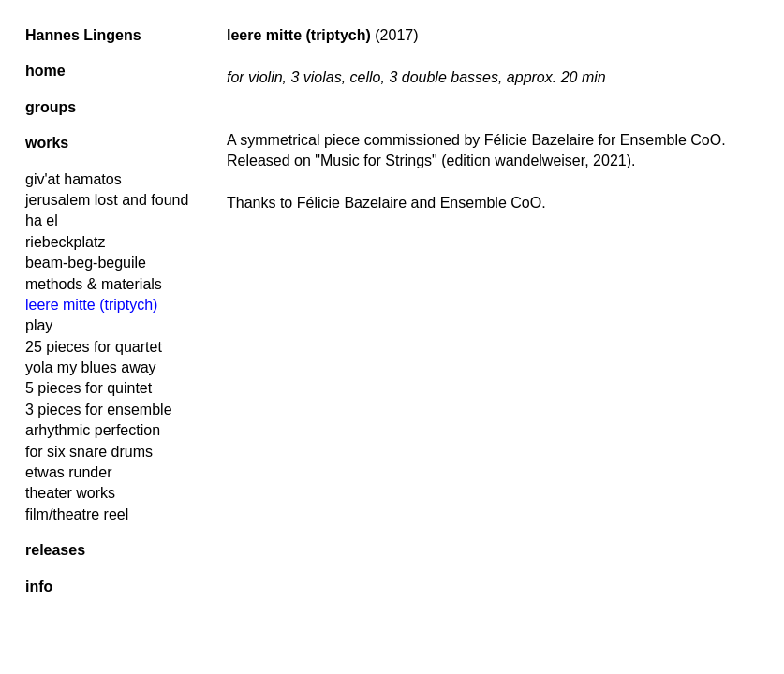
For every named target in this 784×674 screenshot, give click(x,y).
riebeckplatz (65, 242)
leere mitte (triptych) (91, 305)
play (39, 325)
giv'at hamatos (74, 179)
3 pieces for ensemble (99, 410)
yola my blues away (91, 367)
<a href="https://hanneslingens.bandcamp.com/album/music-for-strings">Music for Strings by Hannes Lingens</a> (501, 291)
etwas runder (69, 472)
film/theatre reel (77, 514)
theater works (70, 493)
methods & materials (94, 284)
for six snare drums (89, 452)
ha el (42, 220)
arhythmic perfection (93, 430)
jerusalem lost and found (107, 200)
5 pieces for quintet (89, 388)
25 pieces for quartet (94, 347)
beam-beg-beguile (86, 263)
